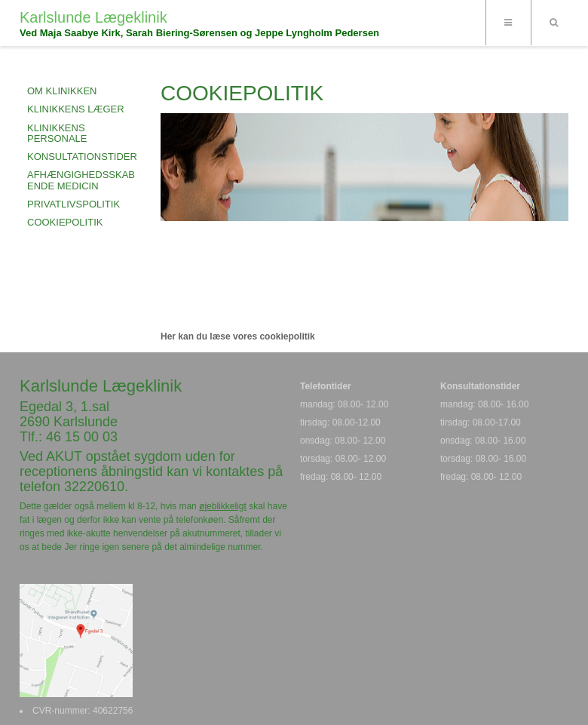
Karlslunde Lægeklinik (93, 17)
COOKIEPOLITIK (65, 222)
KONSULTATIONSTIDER (82, 157)
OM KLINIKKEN (62, 91)
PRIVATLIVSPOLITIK (73, 204)
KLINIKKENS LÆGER (76, 109)
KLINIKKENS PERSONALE (57, 133)
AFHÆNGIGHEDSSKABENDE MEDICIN (81, 180)
